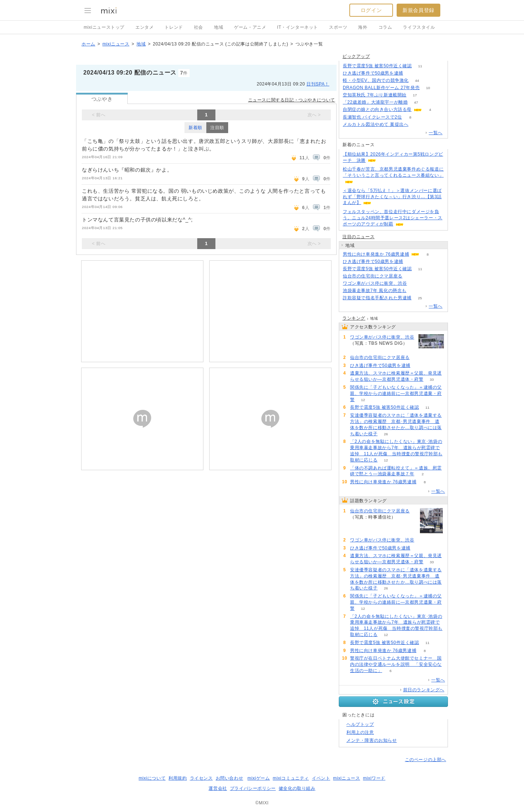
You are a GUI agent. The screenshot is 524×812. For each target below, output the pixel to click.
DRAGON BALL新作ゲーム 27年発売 (381, 88)
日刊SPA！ (318, 84)
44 (417, 81)
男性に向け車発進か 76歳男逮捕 (376, 254)
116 (417, 125)
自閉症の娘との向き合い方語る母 (377, 109)
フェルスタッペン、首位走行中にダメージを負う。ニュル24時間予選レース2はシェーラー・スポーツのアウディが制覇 (393, 218)
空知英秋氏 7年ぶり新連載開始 (375, 95)
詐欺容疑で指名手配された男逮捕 (377, 298)
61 (415, 283)
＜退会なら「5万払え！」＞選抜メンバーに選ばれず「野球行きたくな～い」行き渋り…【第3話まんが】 (392, 197)
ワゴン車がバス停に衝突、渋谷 (375, 283)
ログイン (371, 10)
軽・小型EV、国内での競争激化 (376, 80)
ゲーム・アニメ (250, 27)
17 (415, 95)
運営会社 (218, 788)
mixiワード (374, 778)
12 (363, 400)
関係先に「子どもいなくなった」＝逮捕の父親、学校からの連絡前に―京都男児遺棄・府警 (396, 393)
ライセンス (201, 778)
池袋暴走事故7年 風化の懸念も (375, 291)
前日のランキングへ (424, 690)
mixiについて (152, 778)
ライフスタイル (419, 27)
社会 (199, 27)
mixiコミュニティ (291, 778)
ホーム (88, 44)
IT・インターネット (297, 27)
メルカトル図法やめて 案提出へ (376, 124)
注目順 (217, 128)
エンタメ (144, 27)
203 (415, 291)
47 (416, 102)
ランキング (354, 318)
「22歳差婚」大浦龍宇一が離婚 (375, 102)
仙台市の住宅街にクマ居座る (373, 276)
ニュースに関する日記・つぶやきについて (292, 100)
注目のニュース (358, 237)
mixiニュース (116, 44)
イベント (321, 778)
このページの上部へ (426, 760)
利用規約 (178, 778)
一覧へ (436, 133)
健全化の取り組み (297, 788)
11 (420, 66)
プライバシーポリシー (253, 788)
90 (411, 276)
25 (420, 298)
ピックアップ (356, 56)
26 (386, 434)
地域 (219, 27)
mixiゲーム (259, 778)
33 (432, 379)
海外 (363, 27)
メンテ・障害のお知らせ (372, 740)
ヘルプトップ (360, 724)
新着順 (195, 128)
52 (411, 73)
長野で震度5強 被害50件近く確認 (377, 66)
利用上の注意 (360, 732)
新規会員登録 (418, 10)
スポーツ (338, 27)
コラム (385, 27)
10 (428, 88)
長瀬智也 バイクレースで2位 (372, 117)
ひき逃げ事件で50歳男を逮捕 (373, 73)
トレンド (174, 27)
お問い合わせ (230, 778)
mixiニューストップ (104, 27)
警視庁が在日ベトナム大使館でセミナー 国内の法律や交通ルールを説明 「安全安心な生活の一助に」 (396, 664)
